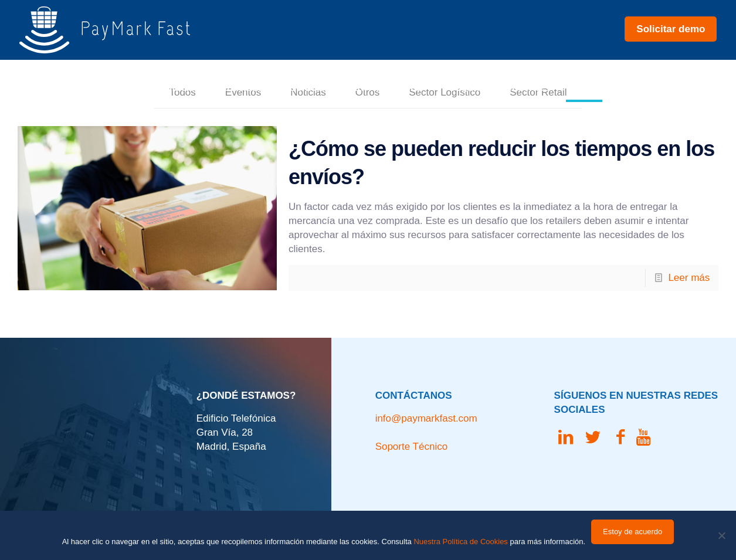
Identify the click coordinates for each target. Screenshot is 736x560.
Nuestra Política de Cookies (460, 542)
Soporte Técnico (411, 447)
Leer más (689, 278)
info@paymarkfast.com (426, 418)
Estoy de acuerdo (632, 532)
